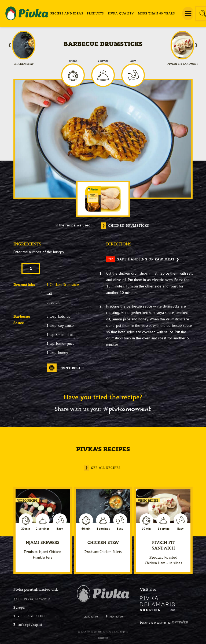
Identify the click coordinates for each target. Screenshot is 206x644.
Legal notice (91, 616)
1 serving (103, 61)
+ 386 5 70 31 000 (30, 616)
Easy (133, 61)
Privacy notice (114, 616)
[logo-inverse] (157, 604)
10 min (146, 529)
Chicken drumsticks (129, 226)
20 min (26, 529)
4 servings (103, 529)
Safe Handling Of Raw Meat (140, 259)
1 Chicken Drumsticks (63, 285)
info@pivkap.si (28, 625)
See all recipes (106, 468)
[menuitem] (67, 14)
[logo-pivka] (27, 13)
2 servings (43, 529)
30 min (73, 61)
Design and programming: (164, 622)
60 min (86, 529)
